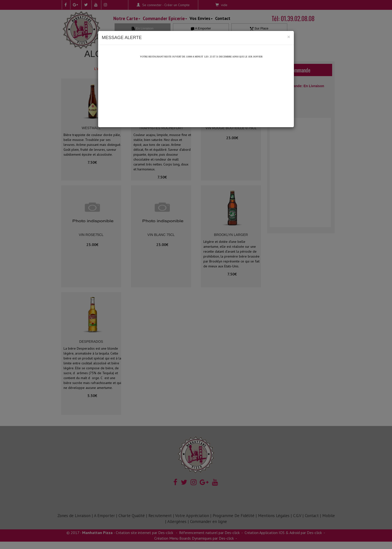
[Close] (289, 37)
